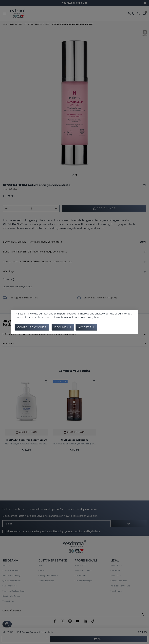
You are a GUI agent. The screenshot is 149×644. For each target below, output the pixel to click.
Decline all (63, 327)
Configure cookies (32, 327)
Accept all (86, 327)
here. (97, 317)
